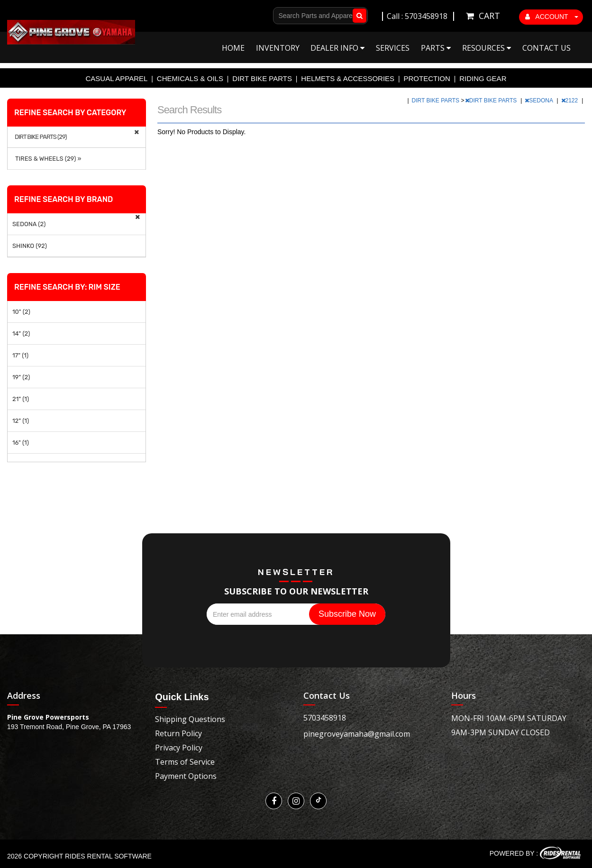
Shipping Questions (190, 719)
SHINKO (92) (30, 246)
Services (393, 48)
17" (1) (20, 355)
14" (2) (21, 333)
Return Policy (178, 733)
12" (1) (21, 421)
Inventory (278, 48)
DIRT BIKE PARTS (262, 78)
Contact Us (546, 48)
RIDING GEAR (483, 78)
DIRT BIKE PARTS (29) (41, 137)
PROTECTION (427, 78)
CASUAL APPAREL (117, 78)
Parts (436, 48)
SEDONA (539, 101)
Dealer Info (337, 48)
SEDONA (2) (29, 224)
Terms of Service (185, 762)
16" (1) (21, 443)
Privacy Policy (179, 748)
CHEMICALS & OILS (190, 78)
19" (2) (21, 377)
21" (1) (21, 399)
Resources (487, 48)
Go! (358, 16)
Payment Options (186, 776)
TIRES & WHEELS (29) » (47, 159)
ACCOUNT (552, 17)
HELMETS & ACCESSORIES (348, 78)
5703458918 (325, 718)
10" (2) (21, 312)
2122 (570, 101)
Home (233, 48)
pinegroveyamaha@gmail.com (357, 734)
